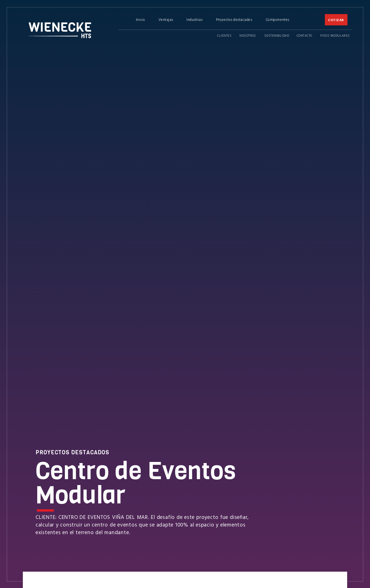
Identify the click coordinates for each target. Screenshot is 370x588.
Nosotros (248, 36)
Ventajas (166, 19)
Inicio (140, 19)
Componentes (277, 19)
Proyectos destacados (234, 19)
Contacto (304, 36)
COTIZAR (336, 20)
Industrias (194, 19)
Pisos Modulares (335, 36)
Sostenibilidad (277, 36)
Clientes (224, 36)
